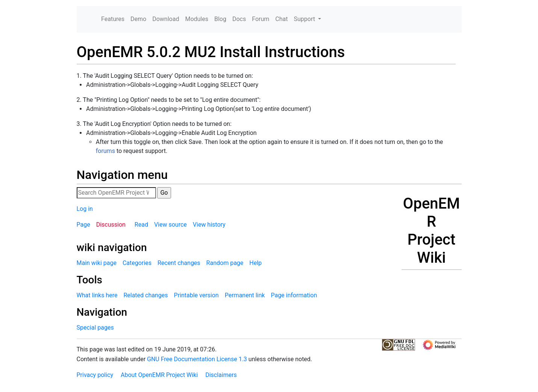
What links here (97, 295)
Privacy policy (95, 375)
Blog (220, 19)
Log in (85, 209)
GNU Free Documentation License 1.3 (197, 359)
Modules (197, 19)
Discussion (111, 225)
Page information (294, 295)
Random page (225, 263)
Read (141, 225)
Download (166, 19)
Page (83, 225)
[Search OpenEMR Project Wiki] (116, 193)
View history (209, 225)
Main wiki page (97, 263)
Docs (239, 19)
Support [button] (305, 19)
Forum (261, 19)
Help (255, 263)
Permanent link (245, 295)
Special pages (95, 328)
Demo (138, 19)
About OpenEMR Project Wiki (159, 375)
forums (105, 151)
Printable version (196, 295)
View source (170, 225)
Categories (137, 263)
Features (113, 19)
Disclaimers (221, 375)
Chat (281, 19)
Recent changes (179, 263)
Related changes (145, 295)
